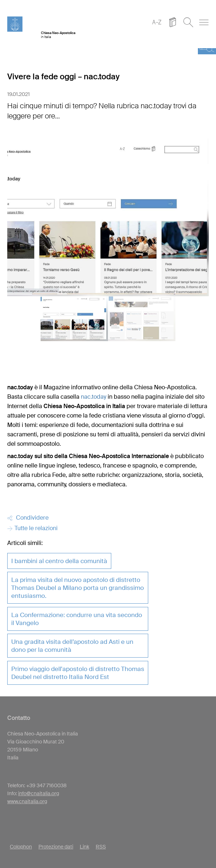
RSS (101, 847)
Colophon (21, 847)
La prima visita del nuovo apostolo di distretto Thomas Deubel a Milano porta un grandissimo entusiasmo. (78, 588)
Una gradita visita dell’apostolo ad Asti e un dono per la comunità (72, 646)
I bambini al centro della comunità (59, 561)
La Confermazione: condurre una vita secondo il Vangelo (77, 619)
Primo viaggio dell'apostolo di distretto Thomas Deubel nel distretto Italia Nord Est (78, 673)
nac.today (94, 397)
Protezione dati (56, 847)
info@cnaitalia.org (39, 793)
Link (84, 847)
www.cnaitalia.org (27, 801)
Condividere (28, 518)
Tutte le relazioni (32, 528)
